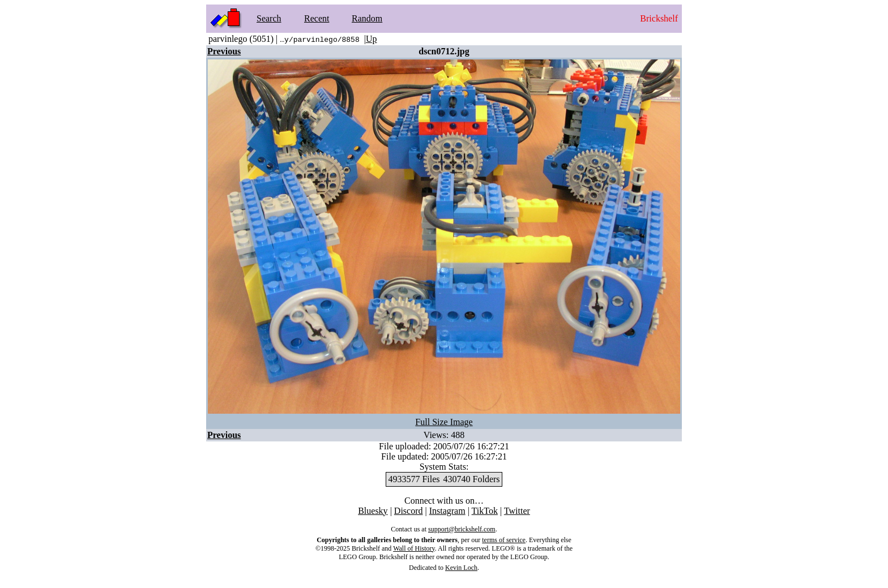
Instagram (447, 511)
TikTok (485, 511)
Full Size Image (444, 422)
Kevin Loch (461, 568)
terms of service (504, 540)
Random (367, 18)
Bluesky (373, 511)
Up (372, 39)
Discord (409, 511)
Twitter (517, 511)
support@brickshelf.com (462, 529)
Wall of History (414, 548)
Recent (317, 18)
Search (269, 18)
